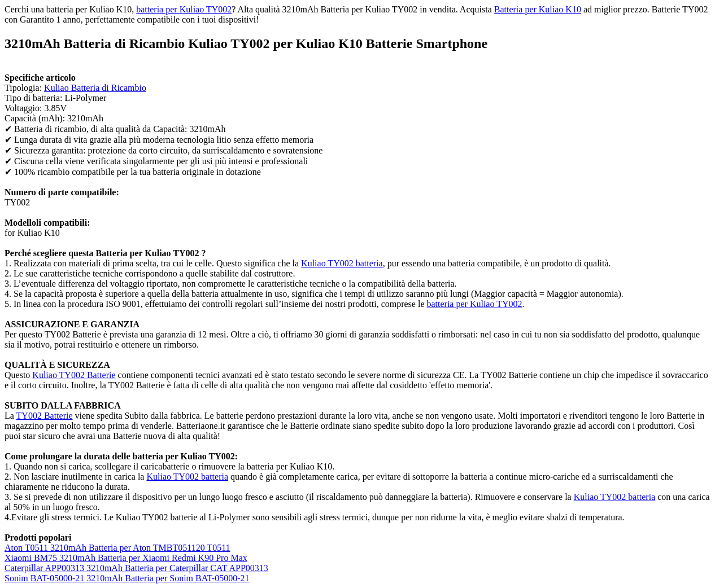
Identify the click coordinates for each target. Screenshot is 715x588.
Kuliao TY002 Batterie (74, 375)
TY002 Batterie (45, 416)
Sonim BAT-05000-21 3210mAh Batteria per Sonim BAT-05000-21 (127, 578)
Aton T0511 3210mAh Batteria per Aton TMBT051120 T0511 (117, 548)
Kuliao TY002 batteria (342, 263)
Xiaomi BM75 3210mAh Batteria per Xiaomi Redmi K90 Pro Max (126, 558)
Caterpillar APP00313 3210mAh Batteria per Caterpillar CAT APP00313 (136, 568)
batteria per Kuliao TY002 (184, 9)
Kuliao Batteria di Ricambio (95, 88)
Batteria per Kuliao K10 (538, 9)
